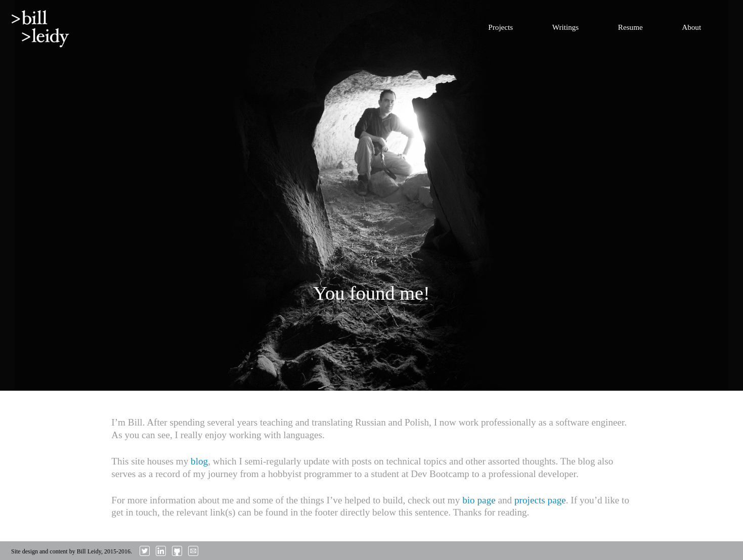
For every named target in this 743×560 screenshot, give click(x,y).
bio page (479, 500)
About (691, 27)
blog (199, 461)
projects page (540, 500)
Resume (630, 27)
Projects (500, 27)
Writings (566, 27)
